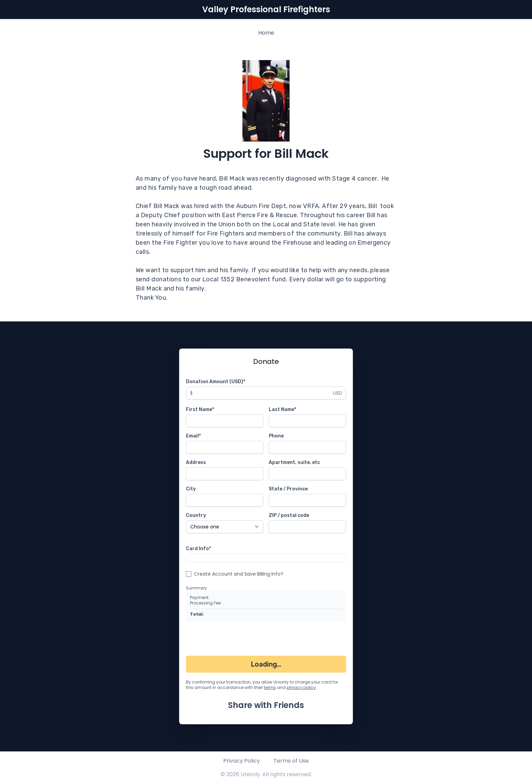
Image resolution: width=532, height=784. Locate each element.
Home (266, 33)
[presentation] (237, 640)
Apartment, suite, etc (294, 462)
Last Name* (282, 409)
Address (196, 462)
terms (270, 687)
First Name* (200, 409)
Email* (193, 436)
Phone (276, 436)
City (191, 489)
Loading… (266, 664)
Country (196, 515)
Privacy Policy (242, 761)
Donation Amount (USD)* (216, 382)
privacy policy (301, 687)
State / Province (288, 489)
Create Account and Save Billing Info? (239, 574)
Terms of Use (291, 761)
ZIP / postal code (289, 515)
